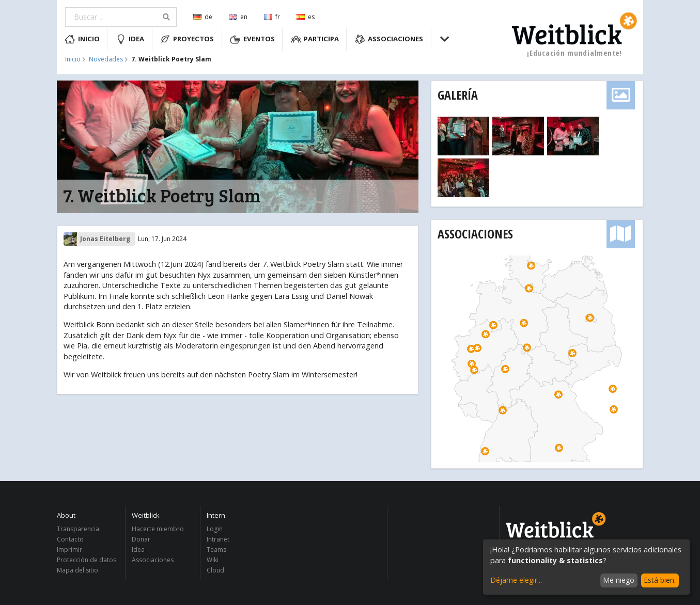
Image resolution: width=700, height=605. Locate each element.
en (238, 17)
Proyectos (187, 39)
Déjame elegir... (516, 580)
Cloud (215, 570)
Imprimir (69, 550)
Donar (141, 539)
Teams (216, 550)
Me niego (619, 580)
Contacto (70, 539)
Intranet (218, 539)
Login (215, 529)
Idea (130, 39)
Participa (315, 39)
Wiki (213, 560)
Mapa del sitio (77, 570)
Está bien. (660, 580)
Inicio (82, 39)
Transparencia (78, 529)
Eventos (252, 39)
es (306, 17)
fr (272, 17)
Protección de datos (87, 560)
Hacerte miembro (158, 529)
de (203, 17)
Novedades (106, 59)
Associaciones (389, 39)
